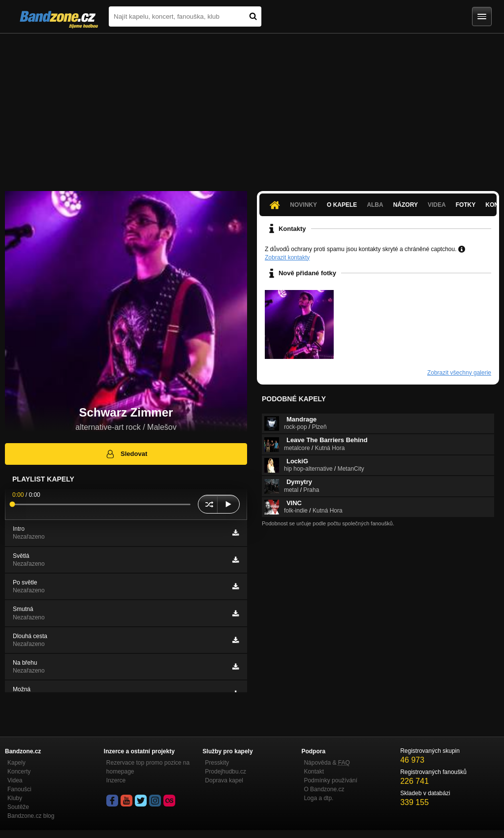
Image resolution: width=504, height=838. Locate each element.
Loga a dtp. (318, 798)
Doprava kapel (224, 780)
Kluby (15, 798)
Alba (375, 205)
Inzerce (116, 780)
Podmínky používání (331, 780)
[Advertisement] (252, 107)
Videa (437, 205)
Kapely (16, 763)
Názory (406, 205)
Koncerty (19, 772)
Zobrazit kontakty (287, 258)
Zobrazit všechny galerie (459, 373)
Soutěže (18, 807)
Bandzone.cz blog (31, 816)
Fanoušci (19, 789)
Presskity (217, 763)
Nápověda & (327, 763)
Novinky (303, 205)
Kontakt (314, 772)
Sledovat (126, 454)
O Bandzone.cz (324, 789)
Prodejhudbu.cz (226, 772)
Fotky (466, 205)
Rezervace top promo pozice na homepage (148, 767)
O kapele (342, 205)
